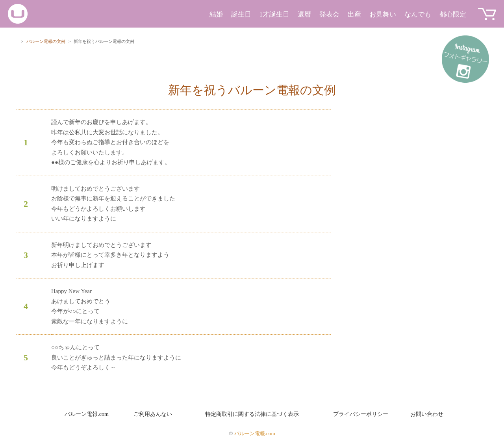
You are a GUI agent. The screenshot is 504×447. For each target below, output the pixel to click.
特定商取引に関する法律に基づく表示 (252, 414)
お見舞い (383, 14)
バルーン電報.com (87, 414)
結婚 (216, 14)
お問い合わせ (427, 414)
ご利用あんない (153, 414)
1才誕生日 (275, 14)
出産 (354, 14)
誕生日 (241, 14)
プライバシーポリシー (361, 414)
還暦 (304, 14)
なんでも (418, 14)
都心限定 (453, 14)
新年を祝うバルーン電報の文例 (252, 90)
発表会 (329, 14)
